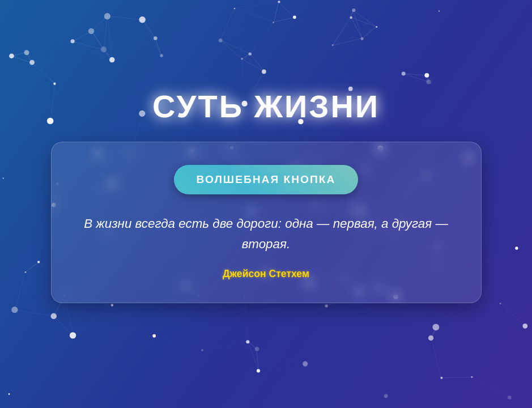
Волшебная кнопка (266, 179)
